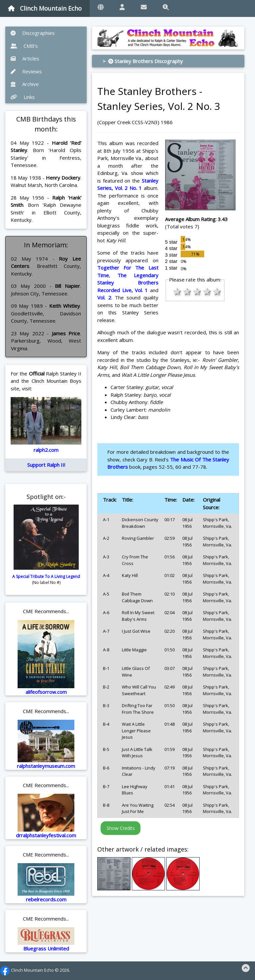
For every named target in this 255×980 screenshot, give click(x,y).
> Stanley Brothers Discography (143, 61)
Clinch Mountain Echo (45, 8)
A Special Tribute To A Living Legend (46, 576)
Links (23, 97)
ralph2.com (46, 450)
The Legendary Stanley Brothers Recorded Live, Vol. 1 (128, 283)
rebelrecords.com (46, 899)
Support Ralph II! (46, 465)
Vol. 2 (104, 297)
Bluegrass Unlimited (46, 948)
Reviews (26, 71)
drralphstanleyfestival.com (46, 835)
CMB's (24, 46)
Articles (25, 58)
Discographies (33, 33)
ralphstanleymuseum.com (46, 766)
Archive (25, 84)
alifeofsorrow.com (46, 692)
